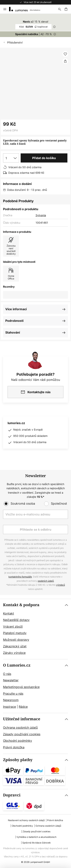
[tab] (35, 629)
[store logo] (27, 9)
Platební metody (15, 633)
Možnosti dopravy (16, 640)
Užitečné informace (22, 719)
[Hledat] (60, 9)
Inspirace (9, 707)
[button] (65, 54)
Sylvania (41, 215)
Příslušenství (15, 42)
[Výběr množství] (11, 158)
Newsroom (11, 700)
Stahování (13, 332)
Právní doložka (14, 747)
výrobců (61, 585)
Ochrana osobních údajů (20, 728)
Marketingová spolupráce (21, 687)
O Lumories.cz (17, 665)
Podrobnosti (14, 321)
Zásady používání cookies (22, 734)
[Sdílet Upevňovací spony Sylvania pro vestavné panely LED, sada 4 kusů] (65, 61)
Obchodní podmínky (18, 741)
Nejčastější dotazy (16, 620)
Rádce (23, 707)
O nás (7, 674)
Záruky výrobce (14, 653)
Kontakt (9, 613)
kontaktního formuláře (20, 577)
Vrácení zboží (13, 627)
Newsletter (11, 680)
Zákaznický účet (15, 646)
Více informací (16, 309)
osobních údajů (46, 581)
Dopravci (12, 795)
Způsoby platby (18, 760)
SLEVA (33, 27)
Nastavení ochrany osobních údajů (26, 820)
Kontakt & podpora (21, 605)
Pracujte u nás (13, 694)
